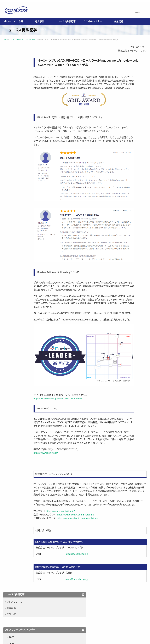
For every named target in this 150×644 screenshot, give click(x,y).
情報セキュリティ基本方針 (42, 619)
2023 (13, 105)
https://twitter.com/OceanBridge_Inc (95, 519)
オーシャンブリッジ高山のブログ (83, 622)
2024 (13, 99)
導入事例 (40, 19)
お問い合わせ (39, 26)
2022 (13, 112)
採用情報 (13, 26)
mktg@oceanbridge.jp (91, 558)
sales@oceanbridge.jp (91, 584)
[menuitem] (137, 10)
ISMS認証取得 (65, 619)
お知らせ (13, 69)
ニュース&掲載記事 (66, 19)
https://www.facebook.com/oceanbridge (97, 523)
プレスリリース (16, 56)
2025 (13, 92)
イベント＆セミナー (92, 19)
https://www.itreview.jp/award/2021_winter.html (77, 392)
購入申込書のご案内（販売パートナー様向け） (27, 622)
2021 (13, 119)
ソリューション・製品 (13, 19)
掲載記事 (13, 63)
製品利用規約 (58, 622)
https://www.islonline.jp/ (65, 450)
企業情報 (119, 19)
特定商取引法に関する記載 (88, 619)
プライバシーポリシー (16, 619)
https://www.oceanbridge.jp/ (80, 516)
